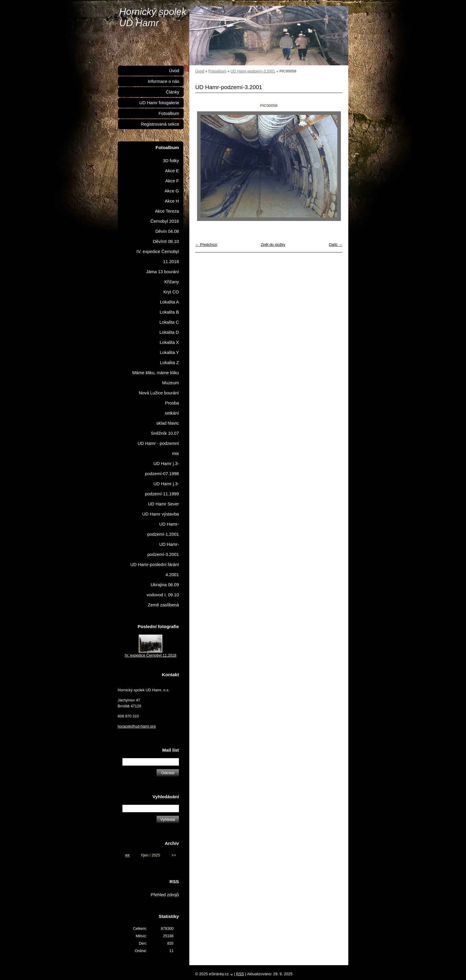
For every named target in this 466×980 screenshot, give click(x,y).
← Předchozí (206, 245)
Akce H (172, 201)
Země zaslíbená (163, 605)
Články (173, 92)
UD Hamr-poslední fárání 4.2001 (155, 570)
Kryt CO (171, 292)
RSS (240, 974)
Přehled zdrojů (165, 895)
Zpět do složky (273, 245)
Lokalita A (169, 302)
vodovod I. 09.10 (163, 595)
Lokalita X (169, 342)
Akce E (172, 171)
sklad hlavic (168, 423)
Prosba (172, 403)
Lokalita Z (169, 363)
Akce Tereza (167, 211)
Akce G (172, 191)
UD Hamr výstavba (161, 514)
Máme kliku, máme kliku (156, 373)
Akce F (172, 181)
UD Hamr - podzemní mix (158, 448)
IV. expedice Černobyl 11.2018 (158, 257)
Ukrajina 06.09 (165, 585)
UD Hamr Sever (163, 504)
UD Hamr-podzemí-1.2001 (163, 529)
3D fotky (171, 161)
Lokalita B (169, 312)
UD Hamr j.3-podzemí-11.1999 (162, 489)
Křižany (172, 282)
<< (127, 855)
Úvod (200, 71)
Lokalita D (169, 332)
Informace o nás (163, 81)
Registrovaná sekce (160, 124)
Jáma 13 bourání (163, 272)
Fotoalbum (217, 71)
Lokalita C (169, 322)
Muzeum (171, 383)
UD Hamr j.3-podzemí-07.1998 (162, 469)
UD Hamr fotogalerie (159, 103)
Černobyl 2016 (165, 221)
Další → (336, 245)
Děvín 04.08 (167, 231)
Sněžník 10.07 (165, 433)
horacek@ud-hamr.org (137, 726)
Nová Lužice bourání (159, 393)
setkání (172, 413)
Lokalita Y (169, 353)
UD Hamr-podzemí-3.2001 (253, 71)
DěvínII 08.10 (166, 241)
